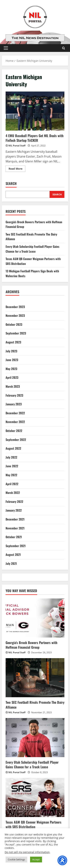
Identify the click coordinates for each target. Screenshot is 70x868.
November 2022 (15, 422)
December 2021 (15, 519)
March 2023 (13, 386)
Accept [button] (36, 859)
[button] (6, 48)
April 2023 (12, 377)
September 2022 (16, 440)
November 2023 (15, 316)
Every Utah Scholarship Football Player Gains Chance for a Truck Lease (32, 249)
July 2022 (11, 457)
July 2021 (11, 563)
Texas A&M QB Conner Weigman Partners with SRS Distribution (34, 824)
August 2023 (13, 342)
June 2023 (12, 360)
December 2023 (15, 307)
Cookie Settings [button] (16, 859)
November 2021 (15, 528)
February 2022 (14, 502)
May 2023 (11, 369)
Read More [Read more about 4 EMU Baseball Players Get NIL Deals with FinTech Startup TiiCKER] (17, 169)
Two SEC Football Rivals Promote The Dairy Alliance (35, 705)
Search (11, 184)
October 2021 (14, 537)
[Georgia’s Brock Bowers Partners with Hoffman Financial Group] (35, 618)
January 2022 (14, 510)
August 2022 (13, 448)
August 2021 (13, 555)
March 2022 (13, 493)
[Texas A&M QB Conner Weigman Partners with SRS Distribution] (35, 797)
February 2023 (14, 395)
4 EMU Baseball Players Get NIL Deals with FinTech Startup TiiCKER (35, 111)
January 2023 (14, 404)
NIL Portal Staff (17, 146)
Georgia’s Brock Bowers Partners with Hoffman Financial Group (31, 645)
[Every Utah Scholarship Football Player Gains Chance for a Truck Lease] (35, 738)
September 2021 (16, 546)
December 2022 (15, 413)
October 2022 (14, 431)
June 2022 (12, 466)
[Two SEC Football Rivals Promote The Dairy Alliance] (35, 678)
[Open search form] (64, 48)
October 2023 (14, 324)
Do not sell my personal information (27, 852)
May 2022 (11, 475)
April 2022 (12, 484)
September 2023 (16, 333)
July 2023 (11, 351)
